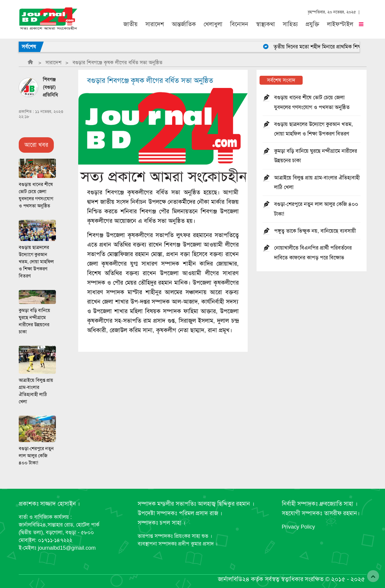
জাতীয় (131, 24)
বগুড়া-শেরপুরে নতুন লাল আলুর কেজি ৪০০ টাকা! (36, 456)
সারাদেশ (155, 24)
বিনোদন (239, 24)
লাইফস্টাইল (340, 24)
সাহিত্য (290, 24)
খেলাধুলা (213, 24)
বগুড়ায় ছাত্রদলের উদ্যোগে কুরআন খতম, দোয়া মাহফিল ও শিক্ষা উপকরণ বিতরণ (36, 262)
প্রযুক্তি (312, 24)
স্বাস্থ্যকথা (265, 24)
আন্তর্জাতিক (184, 24)
